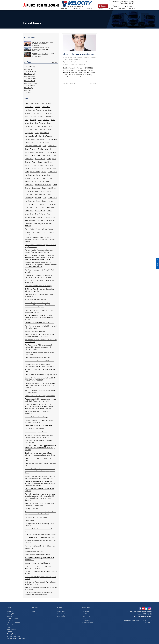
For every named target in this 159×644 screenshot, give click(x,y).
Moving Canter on (31, 509)
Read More (93, 84)
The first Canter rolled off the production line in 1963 (41, 573)
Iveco (47, 182)
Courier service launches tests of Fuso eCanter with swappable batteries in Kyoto (40, 454)
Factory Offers (12, 614)
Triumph (33, 117)
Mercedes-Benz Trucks (33, 136)
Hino (42, 182)
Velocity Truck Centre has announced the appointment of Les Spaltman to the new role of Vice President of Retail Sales (39, 257)
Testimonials (36, 169)
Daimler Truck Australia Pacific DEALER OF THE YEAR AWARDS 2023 (40, 379)
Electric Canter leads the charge (36, 417)
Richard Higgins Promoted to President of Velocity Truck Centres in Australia (40, 251)
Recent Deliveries (88, 623)
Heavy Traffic (30, 520)
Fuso (27, 104)
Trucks (48, 104)
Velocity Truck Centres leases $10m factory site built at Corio (40, 392)
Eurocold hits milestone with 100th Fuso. (39, 323)
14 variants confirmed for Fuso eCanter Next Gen (41, 370)
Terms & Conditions (13, 636)
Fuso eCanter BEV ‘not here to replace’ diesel (41, 375)
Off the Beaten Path (32, 537)
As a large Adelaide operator (35, 331)
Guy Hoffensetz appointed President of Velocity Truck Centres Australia (39, 594)
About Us (85, 614)
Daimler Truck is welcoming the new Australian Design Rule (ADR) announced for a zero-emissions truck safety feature (41, 406)
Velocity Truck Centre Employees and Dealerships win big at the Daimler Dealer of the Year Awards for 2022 (41, 265)
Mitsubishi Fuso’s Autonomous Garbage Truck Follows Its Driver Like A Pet (39, 436)
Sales (42, 104)
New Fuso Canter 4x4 (48, 537)
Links (9, 608)
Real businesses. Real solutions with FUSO (40, 217)
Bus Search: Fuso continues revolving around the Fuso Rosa (38, 567)
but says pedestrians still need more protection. (38, 413)
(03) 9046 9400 (143, 617)
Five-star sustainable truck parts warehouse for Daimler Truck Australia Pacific (40, 400)
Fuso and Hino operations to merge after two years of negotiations (39, 504)
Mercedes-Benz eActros (44, 229)
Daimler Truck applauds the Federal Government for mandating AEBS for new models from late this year (40, 305)
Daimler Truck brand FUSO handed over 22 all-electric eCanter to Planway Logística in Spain (40, 471)
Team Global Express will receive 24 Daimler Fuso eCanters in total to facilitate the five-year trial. (40, 385)
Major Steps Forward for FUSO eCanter (39, 425)
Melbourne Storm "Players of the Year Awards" (38, 225)
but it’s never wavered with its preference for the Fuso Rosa (41, 341)
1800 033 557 (130, 3)
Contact (133, 9)
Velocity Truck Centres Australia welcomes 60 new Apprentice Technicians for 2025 (40, 477)
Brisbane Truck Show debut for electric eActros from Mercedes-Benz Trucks (39, 276)
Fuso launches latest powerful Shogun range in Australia (41, 588)
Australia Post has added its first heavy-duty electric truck (41, 547)
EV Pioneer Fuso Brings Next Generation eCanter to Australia (39, 290)
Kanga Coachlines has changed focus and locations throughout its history (40, 336)
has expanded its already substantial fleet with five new (39, 559)
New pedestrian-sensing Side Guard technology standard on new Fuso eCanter (40, 365)
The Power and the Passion (34, 429)
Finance (122, 9)
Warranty (10, 620)
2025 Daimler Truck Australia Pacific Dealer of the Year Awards (40, 583)
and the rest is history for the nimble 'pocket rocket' (41, 578)
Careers (103, 6)
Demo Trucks (61, 614)
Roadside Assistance (14, 623)
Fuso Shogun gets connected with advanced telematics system (41, 327)
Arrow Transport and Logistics (36, 300)
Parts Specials (12, 629)
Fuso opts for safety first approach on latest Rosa (40, 465)
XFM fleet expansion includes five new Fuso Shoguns (40, 542)
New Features (30, 110)
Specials (89, 9)
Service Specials (12, 618)
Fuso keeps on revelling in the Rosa (37, 358)
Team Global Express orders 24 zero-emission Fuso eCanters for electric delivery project (40, 240)
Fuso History (42, 432)
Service (101, 9)
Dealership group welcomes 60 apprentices (40, 534)
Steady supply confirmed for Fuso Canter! (40, 220)
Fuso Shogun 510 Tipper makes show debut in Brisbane (40, 295)
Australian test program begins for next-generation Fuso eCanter (39, 311)
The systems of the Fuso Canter (36, 517)
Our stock (77, 9)
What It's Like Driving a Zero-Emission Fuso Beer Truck (40, 233)
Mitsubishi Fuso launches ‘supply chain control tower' (39, 441)
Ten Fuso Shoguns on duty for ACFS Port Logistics (39, 271)
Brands (35, 608)
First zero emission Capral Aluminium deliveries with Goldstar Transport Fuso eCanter (39, 317)
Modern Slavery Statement (16, 638)
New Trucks (61, 612)
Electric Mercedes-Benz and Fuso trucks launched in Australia (39, 421)
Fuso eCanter (30, 229)
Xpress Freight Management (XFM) (37, 555)
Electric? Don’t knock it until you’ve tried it (40, 396)
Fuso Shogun (40, 204)
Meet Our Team (87, 616)
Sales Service (35, 172)
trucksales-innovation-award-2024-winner (40, 361)
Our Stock (61, 608)
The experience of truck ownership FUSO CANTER (39, 525)
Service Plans (11, 625)
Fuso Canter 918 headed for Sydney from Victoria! (39, 490)
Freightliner (29, 133)
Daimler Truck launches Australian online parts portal (39, 353)
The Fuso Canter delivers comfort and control (38, 530)
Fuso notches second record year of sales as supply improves (40, 246)
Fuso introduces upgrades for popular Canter (38, 459)
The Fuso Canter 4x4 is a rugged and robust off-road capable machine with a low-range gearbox (40, 448)
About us (115, 6)
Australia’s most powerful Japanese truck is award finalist (40, 282)
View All (55, 62)
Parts (111, 9)
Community (49, 117)
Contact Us (86, 608)
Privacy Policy (12, 634)
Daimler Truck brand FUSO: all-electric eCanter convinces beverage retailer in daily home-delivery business (40, 483)
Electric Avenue (30, 432)
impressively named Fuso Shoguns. (37, 563)
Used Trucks (36, 614)
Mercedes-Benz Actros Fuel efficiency (38, 286)
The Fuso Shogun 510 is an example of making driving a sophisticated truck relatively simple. (38, 347)
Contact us (129, 6)
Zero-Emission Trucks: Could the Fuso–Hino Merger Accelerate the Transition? (40, 513)
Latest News (34, 104)
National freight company (34, 551)
